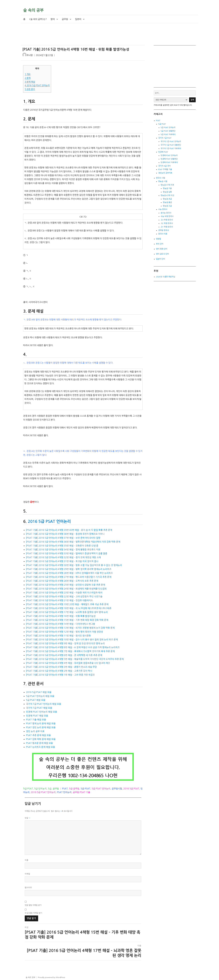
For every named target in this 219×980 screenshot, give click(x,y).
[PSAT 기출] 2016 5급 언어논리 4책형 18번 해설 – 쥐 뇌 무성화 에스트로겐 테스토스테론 (69, 608)
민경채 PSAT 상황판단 (169, 159)
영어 (53, 19)
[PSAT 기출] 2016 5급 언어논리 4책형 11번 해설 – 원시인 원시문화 (58, 636)
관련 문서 (30, 89)
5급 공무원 (74, 789)
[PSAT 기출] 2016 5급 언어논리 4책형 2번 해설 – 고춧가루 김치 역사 (59, 671)
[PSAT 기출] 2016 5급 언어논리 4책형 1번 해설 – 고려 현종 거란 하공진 (60, 675)
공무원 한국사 (164, 230)
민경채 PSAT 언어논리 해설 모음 (41, 712)
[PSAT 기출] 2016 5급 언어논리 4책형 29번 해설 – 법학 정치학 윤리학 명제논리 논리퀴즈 (69, 569)
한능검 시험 (163, 181)
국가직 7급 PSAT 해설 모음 (39, 708)
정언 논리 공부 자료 (35, 731)
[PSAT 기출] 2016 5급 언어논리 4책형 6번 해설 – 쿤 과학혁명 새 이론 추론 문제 (64, 655)
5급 (50, 789)
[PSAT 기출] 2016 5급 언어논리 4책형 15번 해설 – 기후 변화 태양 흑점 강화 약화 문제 (67, 620)
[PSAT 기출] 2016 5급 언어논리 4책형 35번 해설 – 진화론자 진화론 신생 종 (62, 546)
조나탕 (30, 55)
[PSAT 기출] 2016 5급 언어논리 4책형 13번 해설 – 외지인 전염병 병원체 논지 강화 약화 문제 (70, 628)
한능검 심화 (167, 192)
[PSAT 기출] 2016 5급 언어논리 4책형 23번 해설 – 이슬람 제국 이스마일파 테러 (64, 593)
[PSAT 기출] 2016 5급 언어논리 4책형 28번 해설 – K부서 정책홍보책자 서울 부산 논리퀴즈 (69, 573)
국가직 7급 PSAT (165, 138)
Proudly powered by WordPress (51, 977)
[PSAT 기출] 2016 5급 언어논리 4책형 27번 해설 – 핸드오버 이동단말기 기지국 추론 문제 (69, 577)
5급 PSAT (28, 789)
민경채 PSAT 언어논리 (169, 155)
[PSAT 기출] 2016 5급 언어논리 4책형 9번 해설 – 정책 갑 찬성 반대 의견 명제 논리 (65, 643)
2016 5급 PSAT (131, 789)
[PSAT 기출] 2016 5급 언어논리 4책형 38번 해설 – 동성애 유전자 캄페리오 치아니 (65, 534)
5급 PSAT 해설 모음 (36, 700)
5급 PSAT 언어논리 (101, 789)
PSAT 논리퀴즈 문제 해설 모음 (40, 747)
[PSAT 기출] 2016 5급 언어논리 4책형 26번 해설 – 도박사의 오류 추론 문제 (62, 581)
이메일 (27, 874)
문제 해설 (30, 82)
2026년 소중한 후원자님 (166, 277)
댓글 (28, 818)
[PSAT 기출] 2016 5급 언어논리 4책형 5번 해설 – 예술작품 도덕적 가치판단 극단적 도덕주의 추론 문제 (75, 659)
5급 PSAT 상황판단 (168, 131)
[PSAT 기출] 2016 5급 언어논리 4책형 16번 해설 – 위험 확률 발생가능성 (61, 616)
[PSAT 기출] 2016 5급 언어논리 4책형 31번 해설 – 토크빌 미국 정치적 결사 (62, 561)
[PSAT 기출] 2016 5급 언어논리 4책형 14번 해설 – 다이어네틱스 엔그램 (60, 624)
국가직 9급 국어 (164, 166)
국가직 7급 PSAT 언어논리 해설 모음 (44, 704)
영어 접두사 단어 (162, 254)
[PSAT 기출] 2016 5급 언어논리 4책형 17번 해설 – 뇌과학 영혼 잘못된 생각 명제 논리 (67, 612)
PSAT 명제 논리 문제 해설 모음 (41, 723)
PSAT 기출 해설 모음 (36, 720)
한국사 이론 (163, 234)
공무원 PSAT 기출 (81, 792)
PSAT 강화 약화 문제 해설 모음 (41, 739)
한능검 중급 (167, 202)
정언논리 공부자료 (165, 173)
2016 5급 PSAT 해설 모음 (39, 692)
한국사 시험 (160, 178)
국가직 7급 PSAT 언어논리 (171, 141)
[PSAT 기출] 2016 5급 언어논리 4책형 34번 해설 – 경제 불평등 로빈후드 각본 (63, 550)
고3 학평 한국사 (167, 220)
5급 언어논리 (40, 789)
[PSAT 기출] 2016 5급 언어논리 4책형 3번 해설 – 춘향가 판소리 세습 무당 (61, 667)
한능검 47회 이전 (167, 195)
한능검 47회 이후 (167, 185)
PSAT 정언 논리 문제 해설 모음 (41, 727)
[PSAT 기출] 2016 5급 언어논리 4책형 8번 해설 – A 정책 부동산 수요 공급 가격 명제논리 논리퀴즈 (73, 647)
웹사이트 (28, 888)
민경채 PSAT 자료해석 (169, 162)
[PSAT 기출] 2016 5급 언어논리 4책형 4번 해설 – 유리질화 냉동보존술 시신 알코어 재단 (68, 663)
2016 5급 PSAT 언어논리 (37, 85)
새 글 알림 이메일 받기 (33, 913)
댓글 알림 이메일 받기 (33, 905)
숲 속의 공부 (33, 10)
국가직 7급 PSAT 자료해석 (171, 148)
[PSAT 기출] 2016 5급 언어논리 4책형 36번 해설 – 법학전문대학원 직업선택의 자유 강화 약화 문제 (73, 542)
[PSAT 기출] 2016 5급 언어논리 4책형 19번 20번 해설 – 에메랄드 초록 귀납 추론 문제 (67, 604)
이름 (27, 860)
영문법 (159, 239)
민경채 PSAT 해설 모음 (37, 716)
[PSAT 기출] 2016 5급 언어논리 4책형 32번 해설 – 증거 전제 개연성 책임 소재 (63, 557)
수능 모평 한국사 (167, 216)
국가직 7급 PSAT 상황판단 (171, 145)
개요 (28, 74)
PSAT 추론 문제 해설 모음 (38, 735)
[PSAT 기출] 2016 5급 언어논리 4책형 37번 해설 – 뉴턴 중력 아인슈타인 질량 (63, 538)
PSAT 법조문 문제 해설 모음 (39, 743)
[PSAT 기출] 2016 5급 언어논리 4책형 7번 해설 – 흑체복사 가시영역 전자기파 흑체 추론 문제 (70, 651)
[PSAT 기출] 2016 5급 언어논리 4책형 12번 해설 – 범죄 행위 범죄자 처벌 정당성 (64, 632)
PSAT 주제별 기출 (165, 169)
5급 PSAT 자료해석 (168, 134)
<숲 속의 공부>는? (38, 19)
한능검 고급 (167, 206)
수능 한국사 (163, 209)
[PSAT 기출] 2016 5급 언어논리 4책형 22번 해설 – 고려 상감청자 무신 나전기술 (64, 596)
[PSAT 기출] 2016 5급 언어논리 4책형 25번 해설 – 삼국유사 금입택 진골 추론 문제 (66, 585)
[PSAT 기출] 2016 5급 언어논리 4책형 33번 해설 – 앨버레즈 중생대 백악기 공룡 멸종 (67, 553)
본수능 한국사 (166, 213)
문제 (28, 78)
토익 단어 (160, 244)
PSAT (65, 789)
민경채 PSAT (163, 152)
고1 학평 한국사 (167, 227)
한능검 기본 (167, 188)
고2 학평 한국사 (167, 223)
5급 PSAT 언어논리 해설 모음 (40, 696)
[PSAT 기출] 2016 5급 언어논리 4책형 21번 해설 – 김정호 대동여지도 (59, 600)
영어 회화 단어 (162, 249)
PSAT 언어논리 (64, 792)
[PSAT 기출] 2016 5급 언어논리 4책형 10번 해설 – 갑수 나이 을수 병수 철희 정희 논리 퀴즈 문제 (72, 640)
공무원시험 (117, 789)
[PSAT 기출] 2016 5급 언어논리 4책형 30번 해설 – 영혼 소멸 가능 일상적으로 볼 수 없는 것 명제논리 (74, 565)
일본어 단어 (160, 259)
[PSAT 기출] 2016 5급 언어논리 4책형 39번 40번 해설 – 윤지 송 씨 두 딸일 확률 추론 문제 (69, 530)
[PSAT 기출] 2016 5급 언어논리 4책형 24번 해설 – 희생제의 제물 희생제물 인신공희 (66, 589)
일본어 (78, 19)
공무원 (65, 19)
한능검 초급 (167, 199)
